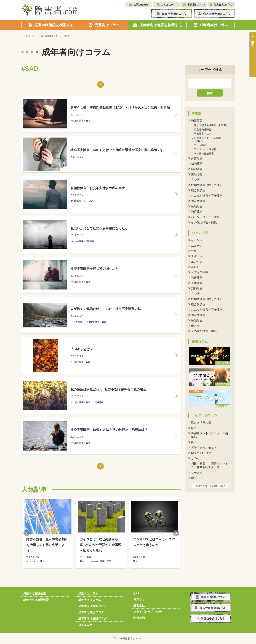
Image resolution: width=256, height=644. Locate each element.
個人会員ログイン (224, 5)
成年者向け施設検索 (36, 600)
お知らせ (139, 599)
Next (176, 533)
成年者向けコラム (90, 600)
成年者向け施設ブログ (92, 618)
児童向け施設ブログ (91, 612)
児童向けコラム (88, 593)
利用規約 (139, 618)
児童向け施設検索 (34, 593)
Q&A (137, 593)
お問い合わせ (141, 5)
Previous (27, 533)
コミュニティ (169, 5)
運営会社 (139, 605)
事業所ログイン (196, 5)
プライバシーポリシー (148, 612)
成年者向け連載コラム (92, 606)
